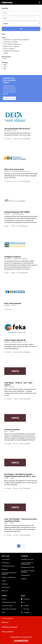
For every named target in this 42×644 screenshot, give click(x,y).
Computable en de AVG (9, 602)
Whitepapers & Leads (28, 567)
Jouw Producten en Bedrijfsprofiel (27, 563)
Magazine (5, 569)
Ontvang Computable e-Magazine (9, 573)
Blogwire (24, 579)
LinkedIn (26, 606)
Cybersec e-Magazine (8, 577)
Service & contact (7, 606)
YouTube (26, 609)
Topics (4, 581)
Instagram (27, 612)
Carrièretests (6, 559)
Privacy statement (8, 632)
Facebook (27, 599)
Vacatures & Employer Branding (28, 571)
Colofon (4, 599)
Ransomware (6, 587)
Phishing (4, 584)
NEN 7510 (5, 591)
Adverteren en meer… (28, 559)
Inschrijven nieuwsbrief (9, 609)
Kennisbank (5, 563)
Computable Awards (8, 566)
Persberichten (25, 575)
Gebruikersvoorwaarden (10, 627)
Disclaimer (5, 622)
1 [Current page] (19, 546)
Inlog (3, 612)
